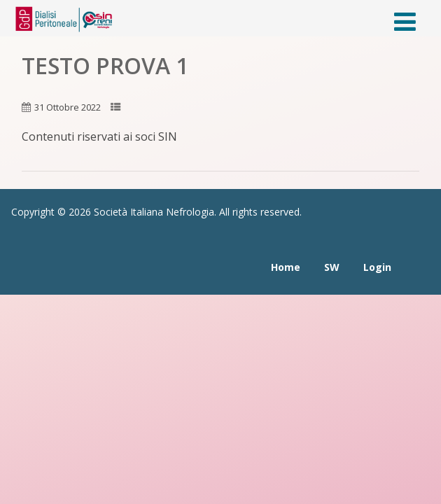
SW (332, 267)
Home (286, 267)
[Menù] (405, 21)
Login (377, 267)
